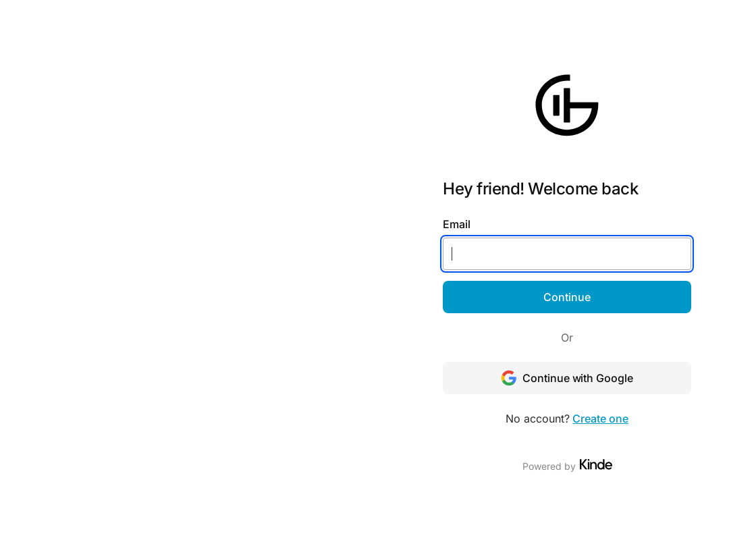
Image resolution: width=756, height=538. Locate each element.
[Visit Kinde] (596, 464)
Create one (600, 419)
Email (457, 224)
